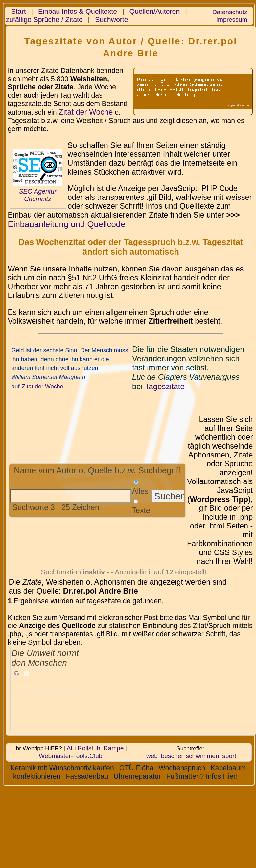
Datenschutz (230, 12)
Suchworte (112, 20)
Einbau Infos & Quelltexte (78, 12)
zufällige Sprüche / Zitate (44, 20)
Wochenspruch (182, 768)
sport (229, 756)
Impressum (232, 20)
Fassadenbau (87, 776)
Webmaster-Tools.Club (70, 756)
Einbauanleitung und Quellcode (67, 224)
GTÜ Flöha (136, 768)
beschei (172, 756)
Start (19, 12)
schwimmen (202, 756)
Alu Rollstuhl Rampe (95, 748)
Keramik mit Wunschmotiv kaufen (62, 768)
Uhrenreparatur (137, 776)
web (152, 756)
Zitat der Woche (86, 112)
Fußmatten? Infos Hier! (202, 776)
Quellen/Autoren (154, 12)
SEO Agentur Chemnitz (37, 195)
